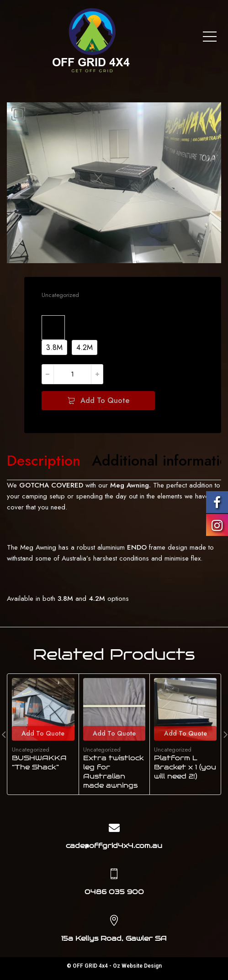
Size (53, 326)
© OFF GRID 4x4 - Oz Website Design (114, 966)
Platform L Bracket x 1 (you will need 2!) (185, 767)
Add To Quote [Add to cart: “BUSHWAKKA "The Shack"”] (43, 733)
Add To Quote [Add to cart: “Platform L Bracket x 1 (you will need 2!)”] (186, 733)
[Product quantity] (72, 374)
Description (44, 461)
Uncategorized (60, 295)
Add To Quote (105, 400)
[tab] (44, 461)
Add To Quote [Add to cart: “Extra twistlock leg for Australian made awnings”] (114, 733)
